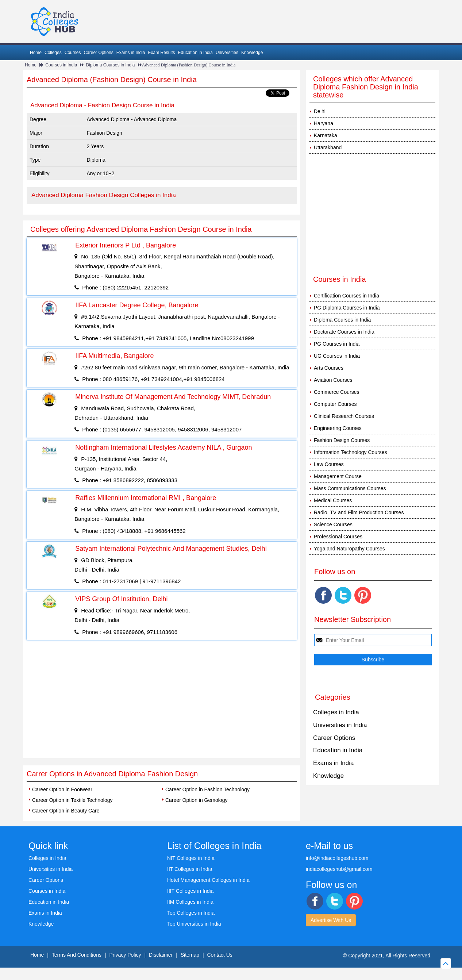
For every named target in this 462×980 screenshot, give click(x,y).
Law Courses (329, 464)
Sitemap (190, 955)
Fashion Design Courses (342, 440)
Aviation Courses (333, 380)
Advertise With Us (331, 920)
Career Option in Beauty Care (66, 811)
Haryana (324, 123)
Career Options (98, 53)
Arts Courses (329, 368)
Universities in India (340, 725)
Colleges (53, 53)
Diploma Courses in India (110, 65)
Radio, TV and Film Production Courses (359, 512)
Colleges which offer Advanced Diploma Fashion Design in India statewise (366, 87)
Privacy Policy (125, 955)
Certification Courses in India (346, 296)
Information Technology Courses (351, 452)
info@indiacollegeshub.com (337, 858)
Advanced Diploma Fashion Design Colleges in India (104, 195)
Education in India (195, 53)
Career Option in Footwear (62, 789)
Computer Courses (335, 404)
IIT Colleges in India (190, 869)
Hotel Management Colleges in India (208, 880)
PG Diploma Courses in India (347, 308)
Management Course (338, 476)
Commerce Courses (336, 392)
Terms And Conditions (77, 955)
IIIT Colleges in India (190, 891)
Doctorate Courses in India (344, 332)
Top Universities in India (194, 924)
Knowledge (252, 53)
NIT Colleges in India (191, 858)
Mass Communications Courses (350, 488)
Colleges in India (336, 712)
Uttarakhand (328, 147)
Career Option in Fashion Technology (207, 789)
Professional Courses (338, 537)
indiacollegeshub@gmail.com (339, 869)
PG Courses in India (337, 344)
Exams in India (131, 53)
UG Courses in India (337, 356)
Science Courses (333, 524)
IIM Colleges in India (190, 902)
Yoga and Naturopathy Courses (349, 549)
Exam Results (161, 53)
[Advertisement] (162, 703)
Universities (227, 53)
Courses (73, 53)
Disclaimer (161, 955)
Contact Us (220, 955)
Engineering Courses (338, 428)
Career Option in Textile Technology (72, 800)
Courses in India (61, 65)
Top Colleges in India (191, 913)
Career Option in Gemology (196, 800)
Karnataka (326, 135)
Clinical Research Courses (344, 416)
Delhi (320, 111)
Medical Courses (333, 500)
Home (36, 53)
